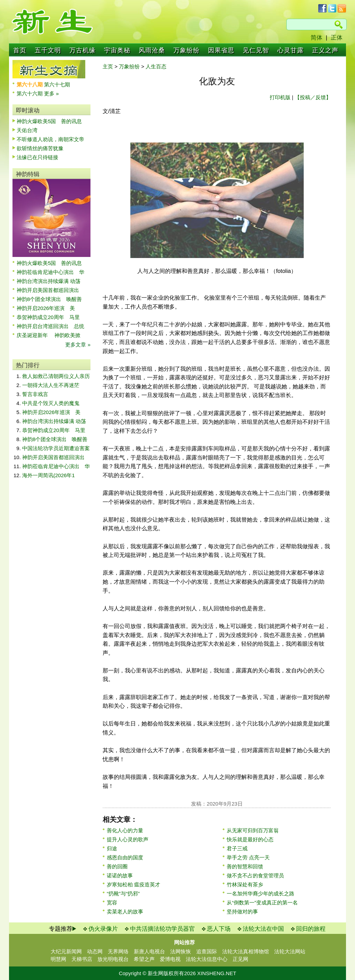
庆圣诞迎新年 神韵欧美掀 (49, 335)
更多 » (51, 93)
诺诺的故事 (120, 875)
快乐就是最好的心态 (250, 839)
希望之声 (144, 959)
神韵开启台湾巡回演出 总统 (50, 326)
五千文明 (48, 50)
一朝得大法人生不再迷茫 (51, 385)
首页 (20, 50)
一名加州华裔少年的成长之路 (261, 893)
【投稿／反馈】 (313, 97)
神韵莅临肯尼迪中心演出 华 (50, 272)
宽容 (112, 902)
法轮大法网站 (290, 951)
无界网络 (118, 951)
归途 (112, 848)
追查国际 (207, 951)
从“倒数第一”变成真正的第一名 (262, 902)
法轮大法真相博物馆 (246, 951)
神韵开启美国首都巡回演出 (50, 290)
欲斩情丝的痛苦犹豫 (40, 148)
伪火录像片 (103, 929)
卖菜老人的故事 (125, 912)
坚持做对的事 (242, 912)
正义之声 (325, 50)
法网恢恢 (181, 951)
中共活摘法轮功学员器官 (162, 929)
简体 (317, 38)
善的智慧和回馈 (245, 866)
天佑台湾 (27, 130)
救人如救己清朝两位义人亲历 (56, 376)
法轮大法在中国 (263, 929)
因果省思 (221, 50)
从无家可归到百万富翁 (253, 830)
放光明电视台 (113, 959)
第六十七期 (57, 84)
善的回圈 (117, 866)
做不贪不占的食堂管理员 (255, 875)
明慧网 (58, 959)
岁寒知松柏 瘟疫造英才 (133, 884)
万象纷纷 (187, 50)
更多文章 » (78, 345)
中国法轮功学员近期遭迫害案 (56, 448)
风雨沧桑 (152, 50)
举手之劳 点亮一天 (248, 857)
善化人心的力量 (125, 830)
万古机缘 (83, 50)
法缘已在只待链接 (37, 157)
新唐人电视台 (149, 951)
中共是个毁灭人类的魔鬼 (51, 403)
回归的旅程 (311, 929)
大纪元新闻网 (66, 951)
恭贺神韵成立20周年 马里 (48, 317)
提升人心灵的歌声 (128, 839)
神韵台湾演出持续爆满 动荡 (49, 281)
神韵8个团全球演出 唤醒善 (49, 299)
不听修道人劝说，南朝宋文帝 (50, 139)
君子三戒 (237, 848)
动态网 (95, 951)
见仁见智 (256, 50)
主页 (108, 66)
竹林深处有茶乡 (245, 884)
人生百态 (156, 66)
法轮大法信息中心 (207, 959)
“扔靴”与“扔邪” (123, 893)
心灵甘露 (291, 50)
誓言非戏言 (35, 394)
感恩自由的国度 (125, 857)
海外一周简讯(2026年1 (49, 475)
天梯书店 (82, 959)
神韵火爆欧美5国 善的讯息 (49, 121)
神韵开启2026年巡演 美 (46, 308)
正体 (337, 38)
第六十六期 (30, 93)
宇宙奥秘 (117, 50)
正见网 (240, 959)
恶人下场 (219, 929)
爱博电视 (170, 959)
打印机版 (280, 97)
